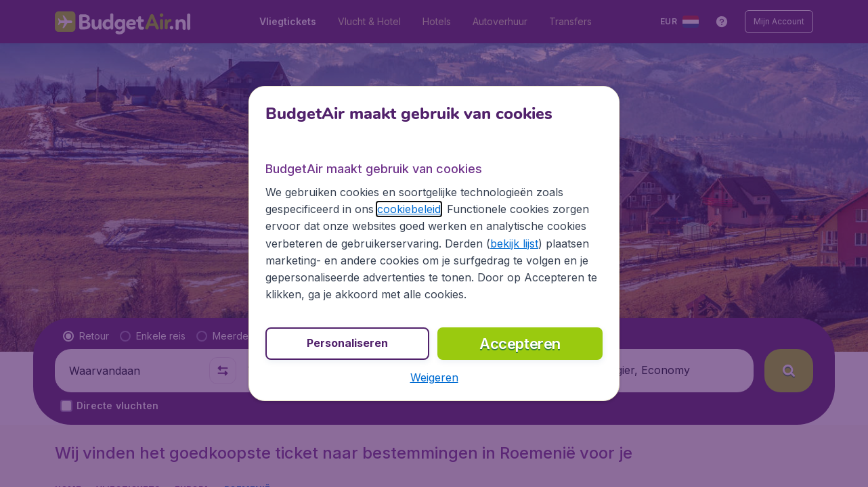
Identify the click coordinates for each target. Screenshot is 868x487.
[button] (434, 377)
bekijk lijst (514, 243)
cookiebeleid (409, 209)
